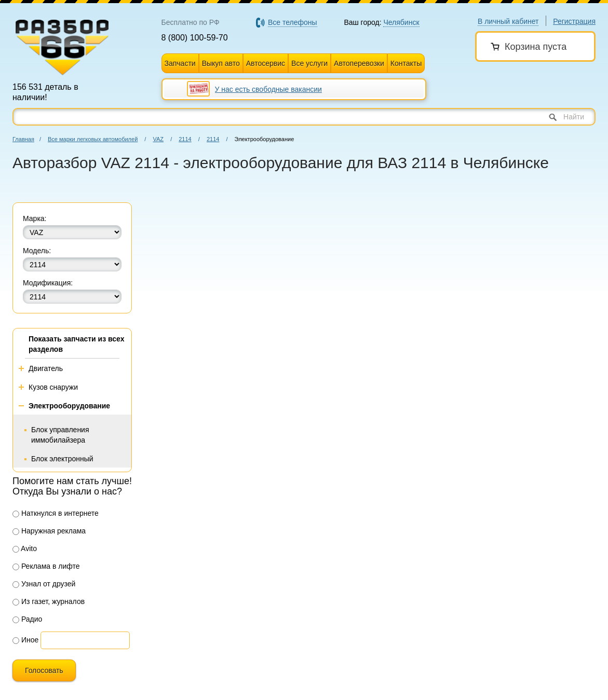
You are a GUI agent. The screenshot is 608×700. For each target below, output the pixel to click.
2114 (185, 139)
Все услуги (309, 63)
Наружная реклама (49, 531)
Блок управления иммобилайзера (60, 435)
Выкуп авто (221, 63)
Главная (23, 139)
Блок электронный (62, 459)
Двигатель (46, 368)
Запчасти (180, 63)
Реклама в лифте (46, 566)
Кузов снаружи (53, 387)
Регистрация (574, 21)
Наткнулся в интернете (56, 513)
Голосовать (44, 670)
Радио (27, 619)
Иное (25, 640)
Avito (25, 548)
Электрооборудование (69, 406)
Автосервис (266, 63)
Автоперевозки (359, 63)
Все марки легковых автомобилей (93, 139)
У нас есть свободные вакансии (268, 89)
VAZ (158, 139)
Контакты (406, 63)
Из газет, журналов (49, 601)
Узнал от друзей (44, 584)
